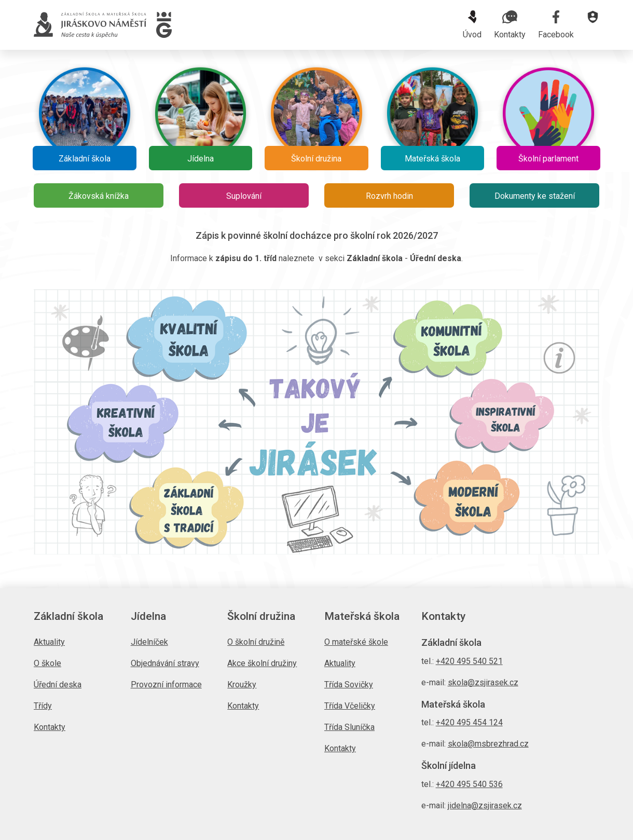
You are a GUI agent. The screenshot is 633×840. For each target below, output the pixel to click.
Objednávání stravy (165, 663)
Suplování (244, 196)
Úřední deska (58, 685)
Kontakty (510, 25)
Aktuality (49, 642)
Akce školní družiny (262, 663)
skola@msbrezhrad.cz (488, 744)
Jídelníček (149, 642)
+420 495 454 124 (469, 722)
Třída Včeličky (350, 706)
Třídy (43, 706)
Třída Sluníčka (349, 727)
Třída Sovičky (349, 685)
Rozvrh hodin (389, 196)
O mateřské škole (356, 642)
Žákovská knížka (99, 196)
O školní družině (256, 642)
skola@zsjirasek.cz (483, 682)
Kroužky (242, 685)
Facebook (556, 25)
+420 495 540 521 (469, 661)
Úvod (472, 25)
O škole (47, 663)
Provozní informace (166, 685)
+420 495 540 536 (469, 784)
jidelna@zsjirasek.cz (485, 805)
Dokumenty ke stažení (535, 196)
